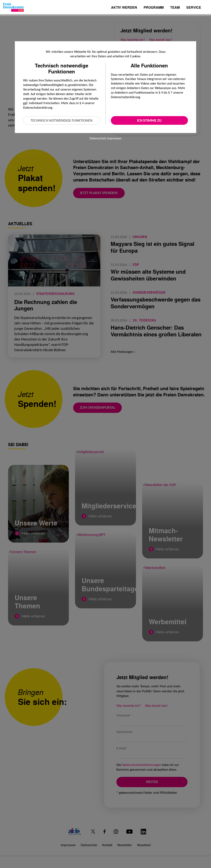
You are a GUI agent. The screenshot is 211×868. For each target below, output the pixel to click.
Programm (154, 8)
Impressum (114, 138)
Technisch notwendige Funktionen (62, 120)
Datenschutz (98, 138)
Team (175, 8)
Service (194, 8)
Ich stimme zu (149, 120)
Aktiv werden (124, 8)
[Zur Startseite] (13, 7)
